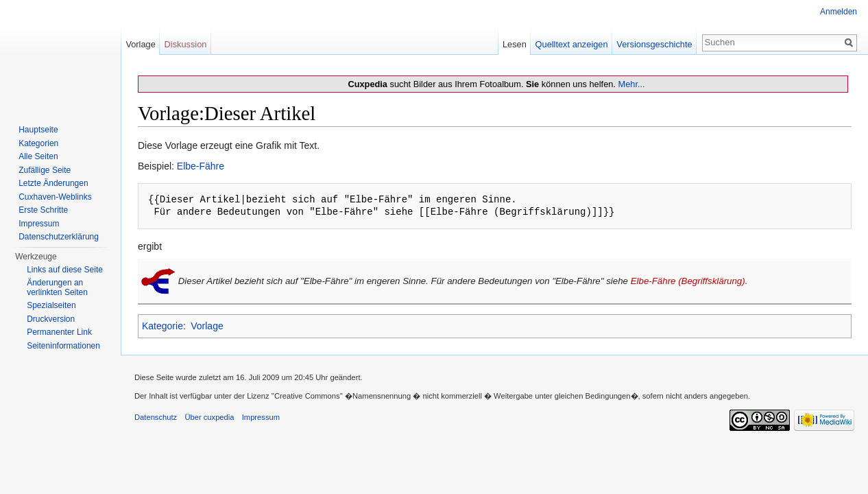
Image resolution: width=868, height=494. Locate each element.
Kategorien (38, 143)
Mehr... (631, 84)
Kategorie (162, 326)
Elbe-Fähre (201, 166)
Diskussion (186, 44)
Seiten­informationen (63, 346)
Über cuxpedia (209, 417)
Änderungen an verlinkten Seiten (57, 287)
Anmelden (839, 12)
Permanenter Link (59, 332)
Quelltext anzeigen (572, 44)
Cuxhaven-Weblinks (55, 197)
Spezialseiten (51, 305)
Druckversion (51, 319)
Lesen (515, 44)
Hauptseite (38, 130)
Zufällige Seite (45, 170)
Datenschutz (156, 417)
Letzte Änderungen (53, 183)
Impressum (39, 224)
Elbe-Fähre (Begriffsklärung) (688, 280)
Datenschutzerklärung (59, 237)
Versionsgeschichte (654, 44)
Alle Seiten (38, 156)
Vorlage (207, 326)
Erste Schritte (43, 210)
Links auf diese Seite (65, 270)
